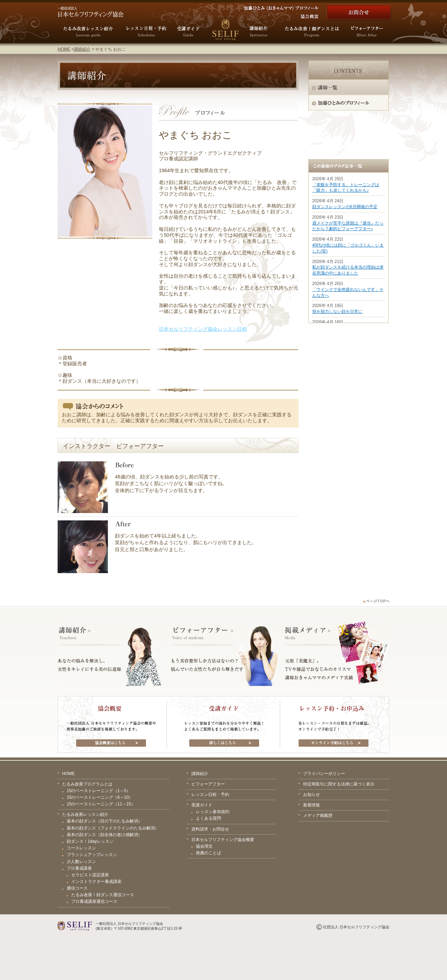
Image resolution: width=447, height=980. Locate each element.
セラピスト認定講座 (90, 875)
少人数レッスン (81, 862)
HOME (64, 49)
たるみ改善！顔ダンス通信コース (103, 895)
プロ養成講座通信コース (94, 901)
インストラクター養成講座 (96, 882)
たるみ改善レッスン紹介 (85, 814)
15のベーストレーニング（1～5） (99, 791)
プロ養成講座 (79, 868)
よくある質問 (208, 818)
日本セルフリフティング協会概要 (223, 840)
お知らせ (312, 795)
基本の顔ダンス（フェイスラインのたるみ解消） (113, 828)
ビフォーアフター (208, 784)
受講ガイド (202, 805)
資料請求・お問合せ (210, 829)
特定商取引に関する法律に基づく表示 (339, 784)
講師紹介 (82, 49)
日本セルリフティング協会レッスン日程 (203, 329)
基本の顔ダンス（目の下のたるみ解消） (104, 821)
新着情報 (312, 805)
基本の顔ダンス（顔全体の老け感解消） (104, 835)
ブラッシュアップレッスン (92, 855)
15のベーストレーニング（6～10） (100, 797)
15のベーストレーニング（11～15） (101, 804)
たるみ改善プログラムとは (87, 784)
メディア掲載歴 (318, 816)
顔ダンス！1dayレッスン (90, 841)
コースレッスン (81, 848)
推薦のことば (208, 853)
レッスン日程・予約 (210, 795)
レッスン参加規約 (213, 812)
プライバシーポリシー (324, 774)
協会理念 (204, 846)
